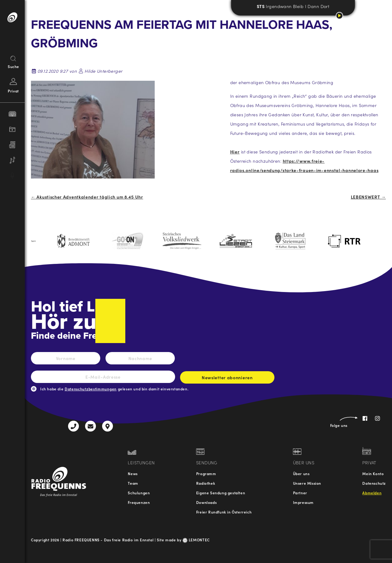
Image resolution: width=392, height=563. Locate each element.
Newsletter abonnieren (227, 379)
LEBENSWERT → (368, 197)
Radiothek (206, 483)
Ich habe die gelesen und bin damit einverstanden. (114, 389)
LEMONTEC (196, 540)
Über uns (301, 473)
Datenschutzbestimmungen (91, 389)
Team (133, 483)
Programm (206, 473)
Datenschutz (374, 483)
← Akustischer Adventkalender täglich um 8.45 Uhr (87, 197)
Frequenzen (139, 502)
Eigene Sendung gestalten (221, 493)
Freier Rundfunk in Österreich (224, 512)
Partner (300, 493)
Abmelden (372, 493)
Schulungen (139, 493)
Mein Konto (373, 473)
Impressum (303, 502)
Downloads (206, 502)
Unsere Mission (307, 483)
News (133, 473)
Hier (235, 152)
